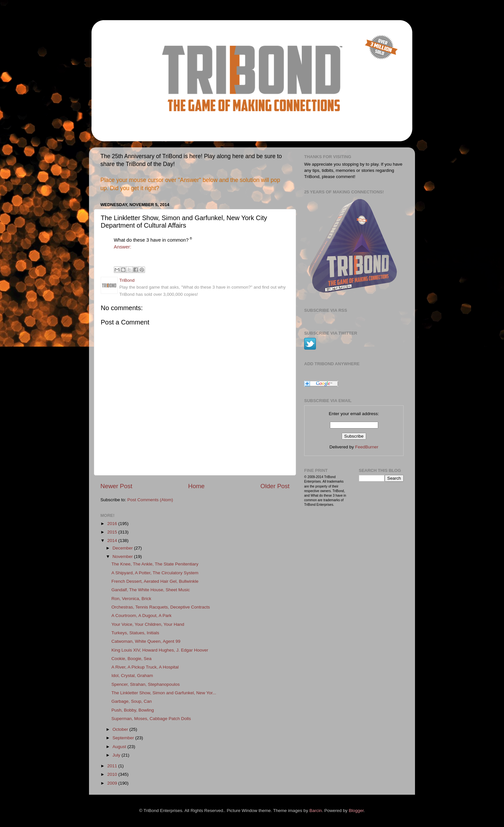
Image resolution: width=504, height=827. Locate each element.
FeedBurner (367, 447)
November (123, 556)
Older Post (275, 486)
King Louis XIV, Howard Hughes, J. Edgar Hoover (160, 650)
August (120, 747)
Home (196, 486)
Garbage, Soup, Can (132, 701)
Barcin (316, 811)
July (117, 755)
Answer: (123, 247)
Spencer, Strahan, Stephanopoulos (146, 684)
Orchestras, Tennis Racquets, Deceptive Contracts (161, 607)
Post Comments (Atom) (150, 500)
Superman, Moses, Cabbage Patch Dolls (151, 719)
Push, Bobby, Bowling (133, 710)
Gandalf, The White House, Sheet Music (151, 590)
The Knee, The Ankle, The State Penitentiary (155, 564)
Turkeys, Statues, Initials (135, 633)
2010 (113, 774)
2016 (113, 524)
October (121, 729)
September (124, 738)
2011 (113, 766)
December (123, 548)
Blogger (356, 811)
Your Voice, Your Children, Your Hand (148, 624)
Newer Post (116, 486)
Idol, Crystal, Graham (132, 676)
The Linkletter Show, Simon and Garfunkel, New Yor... (164, 693)
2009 (113, 783)
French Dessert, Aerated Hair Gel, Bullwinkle (155, 581)
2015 (113, 532)
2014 (113, 541)
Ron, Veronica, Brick (131, 599)
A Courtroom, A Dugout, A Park (142, 616)
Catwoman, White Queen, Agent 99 (146, 641)
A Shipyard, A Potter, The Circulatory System (155, 573)
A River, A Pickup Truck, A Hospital (145, 667)
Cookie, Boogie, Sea (132, 659)
